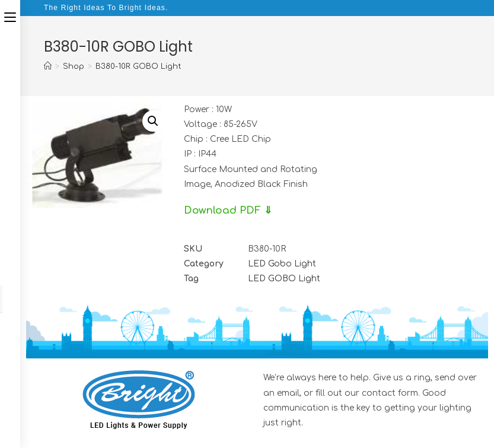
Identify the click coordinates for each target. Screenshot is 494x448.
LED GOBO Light (284, 279)
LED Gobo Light (282, 264)
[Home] (48, 66)
